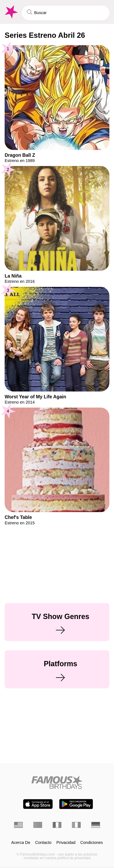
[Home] (57, 782)
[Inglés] (18, 825)
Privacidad (66, 842)
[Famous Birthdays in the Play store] (76, 804)
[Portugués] (38, 825)
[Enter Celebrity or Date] (66, 13)
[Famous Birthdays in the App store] (38, 804)
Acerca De (21, 842)
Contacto (43, 842)
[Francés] (57, 825)
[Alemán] (96, 825)
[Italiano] (76, 825)
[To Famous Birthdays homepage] (11, 12)
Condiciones (91, 842)
